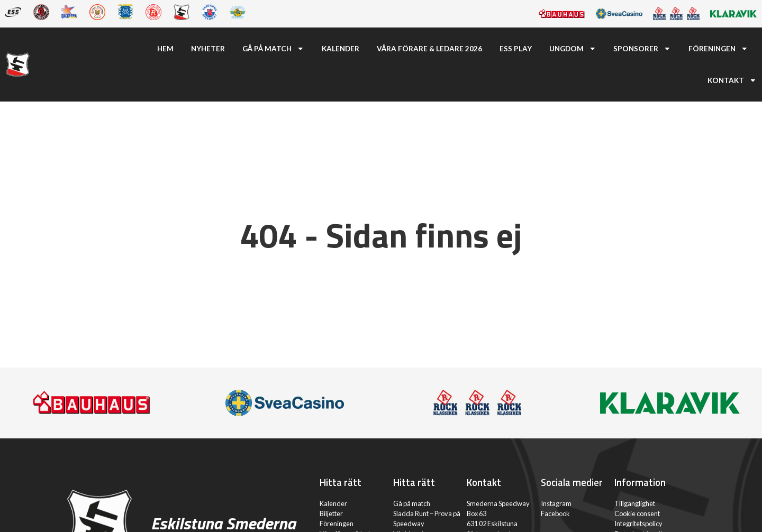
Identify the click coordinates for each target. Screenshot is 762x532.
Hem (165, 49)
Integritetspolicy (638, 524)
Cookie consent (637, 513)
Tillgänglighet (635, 503)
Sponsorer (642, 49)
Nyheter (208, 49)
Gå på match (273, 49)
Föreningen (718, 49)
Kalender (341, 49)
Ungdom (573, 49)
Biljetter (331, 513)
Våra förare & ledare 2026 (429, 49)
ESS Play (516, 49)
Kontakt (732, 80)
